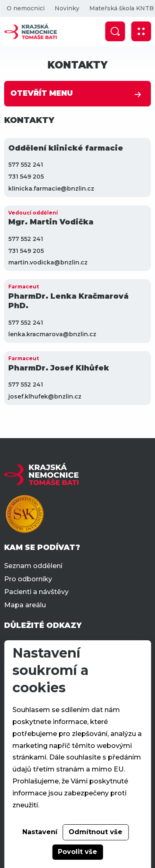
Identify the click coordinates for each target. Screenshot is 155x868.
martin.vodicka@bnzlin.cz (48, 262)
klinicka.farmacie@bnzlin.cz (51, 189)
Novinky (67, 8)
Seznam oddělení (33, 566)
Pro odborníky (28, 579)
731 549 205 (26, 177)
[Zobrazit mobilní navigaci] (141, 31)
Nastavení (40, 832)
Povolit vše (77, 852)
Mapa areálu (25, 605)
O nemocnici (25, 8)
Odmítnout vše (95, 832)
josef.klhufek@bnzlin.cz (45, 396)
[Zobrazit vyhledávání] (115, 31)
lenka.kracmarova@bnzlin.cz (52, 334)
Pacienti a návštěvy (36, 592)
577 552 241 (26, 165)
